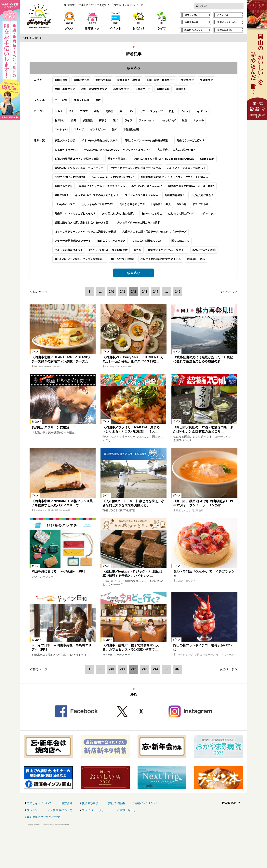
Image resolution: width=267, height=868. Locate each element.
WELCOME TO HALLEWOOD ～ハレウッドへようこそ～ (108, 180)
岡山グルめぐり (54, 217)
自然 (64, 144)
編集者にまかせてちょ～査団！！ (157, 281)
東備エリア (197, 91)
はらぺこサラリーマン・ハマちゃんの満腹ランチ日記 (76, 262)
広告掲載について (61, 845)
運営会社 (67, 838)
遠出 (106, 144)
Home (25, 38)
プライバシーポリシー (96, 845)
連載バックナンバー (147, 838)
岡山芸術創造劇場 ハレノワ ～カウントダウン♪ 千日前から (165, 208)
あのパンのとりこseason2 (137, 217)
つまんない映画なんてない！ (139, 271)
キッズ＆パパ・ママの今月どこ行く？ (87, 226)
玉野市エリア (133, 100)
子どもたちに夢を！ (192, 226)
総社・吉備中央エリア (85, 100)
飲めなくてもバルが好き (102, 271)
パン (121, 135)
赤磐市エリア (111, 100)
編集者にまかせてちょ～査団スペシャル (92, 217)
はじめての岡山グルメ (171, 244)
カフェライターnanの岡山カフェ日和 (129, 253)
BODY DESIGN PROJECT (60, 208)
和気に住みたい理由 (194, 281)
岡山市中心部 (72, 91)
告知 (105, 153)
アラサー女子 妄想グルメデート (63, 271)
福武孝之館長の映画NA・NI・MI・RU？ (182, 217)
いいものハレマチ (55, 235)
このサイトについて (39, 838)
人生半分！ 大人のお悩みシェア (167, 180)
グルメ (49, 135)
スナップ (69, 153)
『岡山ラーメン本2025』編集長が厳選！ (137, 171)
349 (178, 326)
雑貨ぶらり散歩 (186, 290)
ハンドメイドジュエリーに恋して (177, 199)
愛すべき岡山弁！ (108, 189)
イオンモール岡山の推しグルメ (90, 171)
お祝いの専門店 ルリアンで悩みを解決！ (68, 189)
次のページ (227, 327)
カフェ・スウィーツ (142, 135)
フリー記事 (51, 117)
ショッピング (158, 144)
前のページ (40, 327)
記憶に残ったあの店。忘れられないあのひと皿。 (73, 253)
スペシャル (51, 153)
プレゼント (34, 845)
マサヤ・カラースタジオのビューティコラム (126, 199)
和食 (87, 135)
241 (122, 326)
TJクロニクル (198, 244)
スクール (189, 144)
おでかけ (50, 144)
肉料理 (100, 135)
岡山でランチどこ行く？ (181, 171)
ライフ (119, 144)
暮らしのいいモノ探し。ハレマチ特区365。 (70, 290)
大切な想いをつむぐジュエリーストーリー (69, 199)
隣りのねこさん (171, 271)
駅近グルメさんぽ (55, 171)
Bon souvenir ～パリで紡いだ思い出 (103, 208)
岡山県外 (171, 100)
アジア (74, 135)
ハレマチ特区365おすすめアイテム (151, 290)
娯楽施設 (78, 144)
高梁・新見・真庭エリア (151, 91)
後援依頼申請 (90, 838)
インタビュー (88, 153)
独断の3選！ (52, 226)
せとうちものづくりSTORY (88, 235)
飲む (162, 135)
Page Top (229, 837)
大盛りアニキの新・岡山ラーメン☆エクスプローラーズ (145, 262)
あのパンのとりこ (142, 244)
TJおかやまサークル (57, 180)
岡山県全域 (153, 100)
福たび (128, 281)
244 (156, 326)
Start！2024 (198, 189)
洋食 (61, 135)
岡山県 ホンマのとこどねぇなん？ (65, 244)
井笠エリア (178, 91)
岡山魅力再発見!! (165, 226)
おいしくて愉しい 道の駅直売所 (99, 281)
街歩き (93, 144)
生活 (175, 144)
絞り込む (134, 304)
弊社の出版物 (116, 838)
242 (133, 326)
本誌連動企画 (121, 153)
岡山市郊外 (51, 91)
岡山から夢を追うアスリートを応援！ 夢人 (135, 235)
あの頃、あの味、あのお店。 (109, 244)
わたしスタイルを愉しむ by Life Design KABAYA (155, 189)
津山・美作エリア (55, 100)
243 (145, 326)
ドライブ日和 (190, 235)
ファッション (137, 144)
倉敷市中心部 (93, 91)
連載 (88, 117)
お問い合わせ (127, 845)
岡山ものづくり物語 (113, 290)
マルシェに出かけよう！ (59, 281)
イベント (176, 135)
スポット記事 (72, 117)
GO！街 (172, 235)
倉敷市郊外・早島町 (119, 91)
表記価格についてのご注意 (43, 852)
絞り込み (134, 68)
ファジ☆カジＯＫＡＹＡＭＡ (132, 226)
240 (111, 326)
